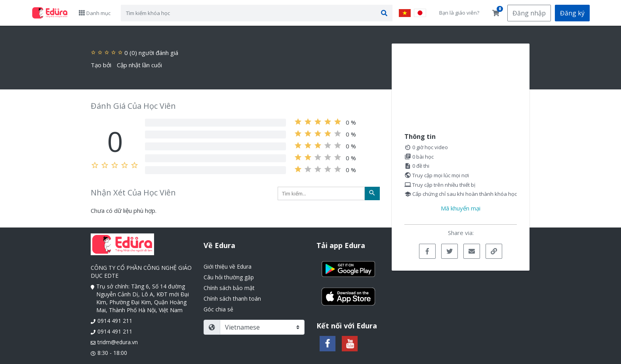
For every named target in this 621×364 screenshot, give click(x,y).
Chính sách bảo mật (229, 288)
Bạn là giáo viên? (459, 13)
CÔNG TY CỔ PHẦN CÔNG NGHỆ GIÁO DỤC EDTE (141, 272)
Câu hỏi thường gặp (229, 277)
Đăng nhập (529, 13)
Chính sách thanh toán (232, 299)
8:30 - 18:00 (112, 353)
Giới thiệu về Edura (228, 266)
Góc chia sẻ (218, 309)
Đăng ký (572, 13)
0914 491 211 (115, 321)
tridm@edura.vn (118, 342)
